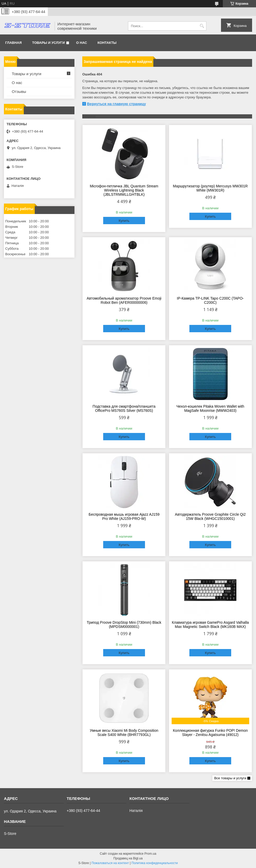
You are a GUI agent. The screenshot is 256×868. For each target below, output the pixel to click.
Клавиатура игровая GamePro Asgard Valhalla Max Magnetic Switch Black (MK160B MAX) (210, 625)
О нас (82, 43)
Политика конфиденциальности (155, 863)
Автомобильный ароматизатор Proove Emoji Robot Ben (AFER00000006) (124, 300)
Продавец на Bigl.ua (128, 858)
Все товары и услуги (230, 778)
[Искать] (202, 26)
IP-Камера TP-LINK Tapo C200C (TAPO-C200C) (210, 300)
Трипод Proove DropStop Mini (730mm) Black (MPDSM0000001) (124, 625)
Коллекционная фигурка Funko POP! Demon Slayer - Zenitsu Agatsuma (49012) (210, 733)
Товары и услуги (48, 43)
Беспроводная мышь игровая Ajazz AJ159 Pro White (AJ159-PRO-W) (124, 516)
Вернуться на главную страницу (117, 104)
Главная (13, 43)
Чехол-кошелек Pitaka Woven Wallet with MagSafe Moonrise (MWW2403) (210, 408)
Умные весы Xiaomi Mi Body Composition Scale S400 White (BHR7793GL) (124, 733)
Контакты (107, 43)
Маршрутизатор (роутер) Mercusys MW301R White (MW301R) (210, 188)
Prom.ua (150, 854)
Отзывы (19, 91)
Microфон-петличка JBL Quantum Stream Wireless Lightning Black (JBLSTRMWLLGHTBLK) (124, 190)
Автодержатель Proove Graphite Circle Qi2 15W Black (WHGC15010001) (210, 516)
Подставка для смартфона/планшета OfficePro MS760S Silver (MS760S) (124, 408)
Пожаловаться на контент (110, 863)
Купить (124, 221)
